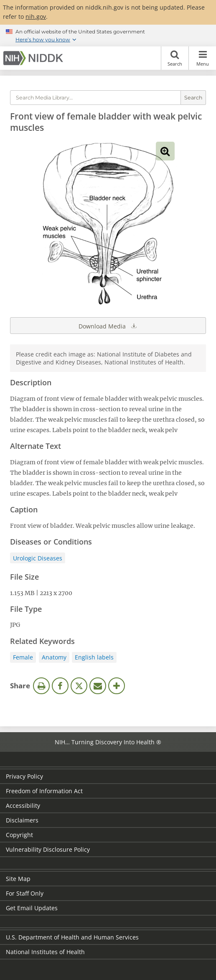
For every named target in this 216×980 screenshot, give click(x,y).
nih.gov (36, 17)
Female (23, 657)
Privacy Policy (24, 776)
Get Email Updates (32, 908)
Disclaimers (22, 820)
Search (175, 58)
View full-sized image (165, 151)
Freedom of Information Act (44, 791)
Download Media (108, 326)
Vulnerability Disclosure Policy (48, 849)
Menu (202, 58)
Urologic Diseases (38, 558)
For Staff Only (25, 893)
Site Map (18, 879)
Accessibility (23, 806)
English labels (94, 657)
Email (98, 686)
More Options (117, 686)
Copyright (19, 835)
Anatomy (54, 657)
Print (41, 686)
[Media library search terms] (95, 98)
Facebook (60, 686)
